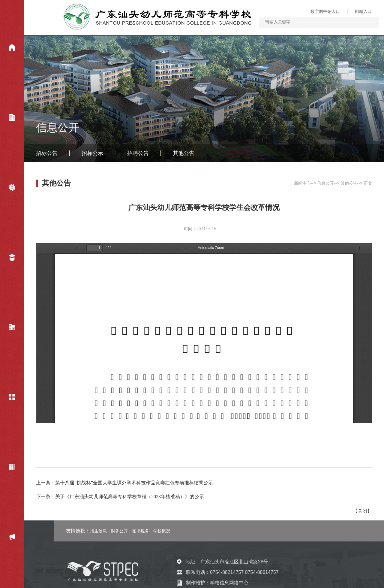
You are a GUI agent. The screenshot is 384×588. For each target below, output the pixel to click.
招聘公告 (138, 153)
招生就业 (8, 259)
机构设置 (8, 189)
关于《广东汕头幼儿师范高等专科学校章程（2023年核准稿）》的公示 (130, 497)
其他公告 (184, 153)
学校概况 (8, 119)
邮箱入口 (363, 11)
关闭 (362, 511)
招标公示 (92, 153)
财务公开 (8, 538)
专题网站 (8, 468)
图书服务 (141, 531)
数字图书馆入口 (325, 11)
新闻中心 (8, 49)
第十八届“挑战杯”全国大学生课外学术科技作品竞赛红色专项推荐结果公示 (134, 483)
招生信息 (98, 531)
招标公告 (47, 153)
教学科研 (8, 328)
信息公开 (8, 398)
